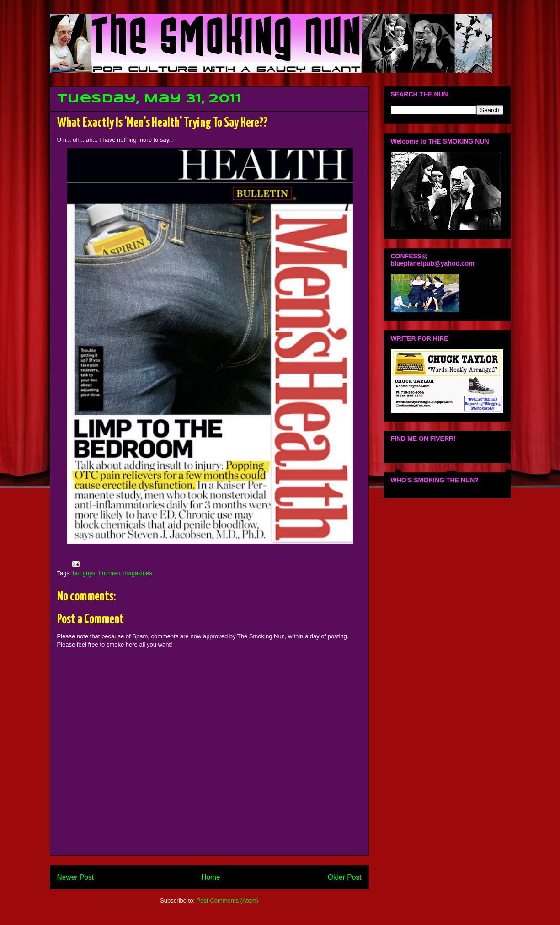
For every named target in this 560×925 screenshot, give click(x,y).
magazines (138, 573)
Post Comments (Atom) (227, 901)
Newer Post (76, 877)
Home (211, 877)
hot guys (84, 573)
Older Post (345, 877)
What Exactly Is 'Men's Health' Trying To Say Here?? (162, 123)
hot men (109, 573)
